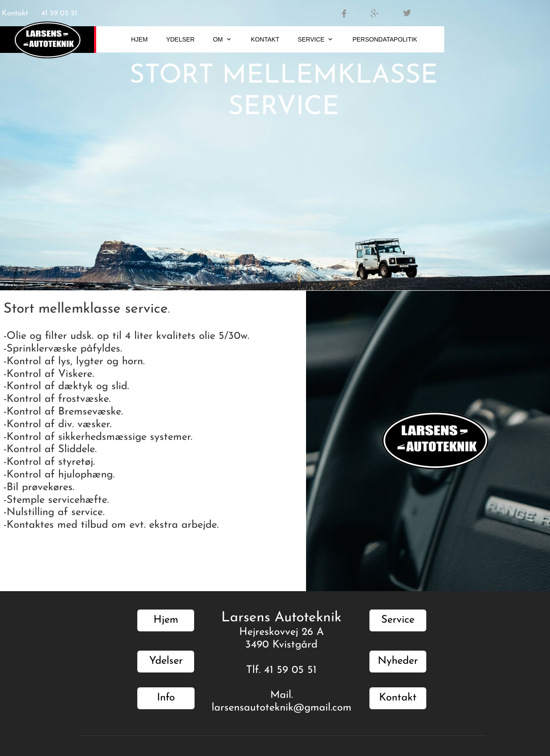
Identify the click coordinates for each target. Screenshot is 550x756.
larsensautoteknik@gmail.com (282, 708)
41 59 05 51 (59, 13)
